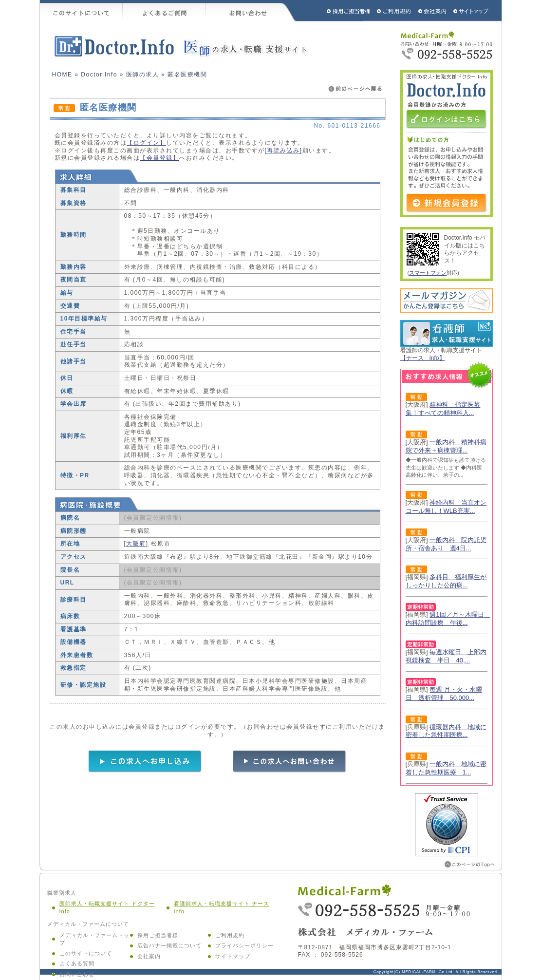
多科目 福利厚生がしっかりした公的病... (446, 581)
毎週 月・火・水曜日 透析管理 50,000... (444, 694)
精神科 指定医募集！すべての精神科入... (443, 409)
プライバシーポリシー (244, 945)
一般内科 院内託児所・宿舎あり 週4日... (446, 544)
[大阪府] (136, 544)
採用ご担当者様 (336, 11)
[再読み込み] (284, 151)
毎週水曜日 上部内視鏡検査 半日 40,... (446, 656)
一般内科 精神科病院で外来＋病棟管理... (446, 446)
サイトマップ (471, 11)
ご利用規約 (395, 11)
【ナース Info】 (423, 358)
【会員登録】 (159, 158)
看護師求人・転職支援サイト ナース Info (222, 907)
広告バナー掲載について (169, 945)
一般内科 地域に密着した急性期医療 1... (446, 768)
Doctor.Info (99, 75)
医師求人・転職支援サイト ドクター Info (107, 907)
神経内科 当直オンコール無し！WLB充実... (446, 507)
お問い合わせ (251, 11)
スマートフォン (428, 273)
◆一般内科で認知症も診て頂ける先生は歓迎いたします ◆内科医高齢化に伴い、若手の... (446, 467)
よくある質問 (77, 963)
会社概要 (433, 11)
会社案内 (149, 956)
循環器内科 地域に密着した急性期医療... (446, 731)
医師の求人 (143, 75)
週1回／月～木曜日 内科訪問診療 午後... (448, 619)
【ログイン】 (146, 143)
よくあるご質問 (164, 11)
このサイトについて (81, 11)
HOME (62, 75)
